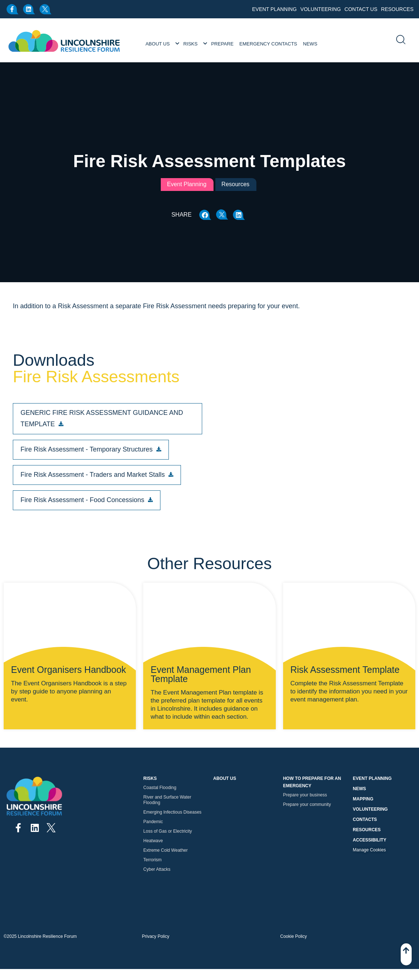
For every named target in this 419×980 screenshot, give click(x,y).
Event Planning (274, 9)
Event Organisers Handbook (68, 670)
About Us (157, 44)
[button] (205, 215)
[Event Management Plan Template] (209, 634)
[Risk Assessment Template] (349, 634)
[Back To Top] (406, 954)
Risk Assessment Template (345, 670)
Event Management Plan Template (201, 674)
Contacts (365, 819)
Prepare (222, 44)
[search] (400, 40)
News (310, 44)
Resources (397, 9)
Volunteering (320, 9)
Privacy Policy (156, 936)
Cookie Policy (294, 936)
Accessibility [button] (369, 840)
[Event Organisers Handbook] (70, 634)
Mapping (363, 799)
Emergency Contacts (268, 44)
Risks (190, 44)
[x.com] (46, 9)
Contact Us (361, 9)
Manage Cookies (369, 850)
